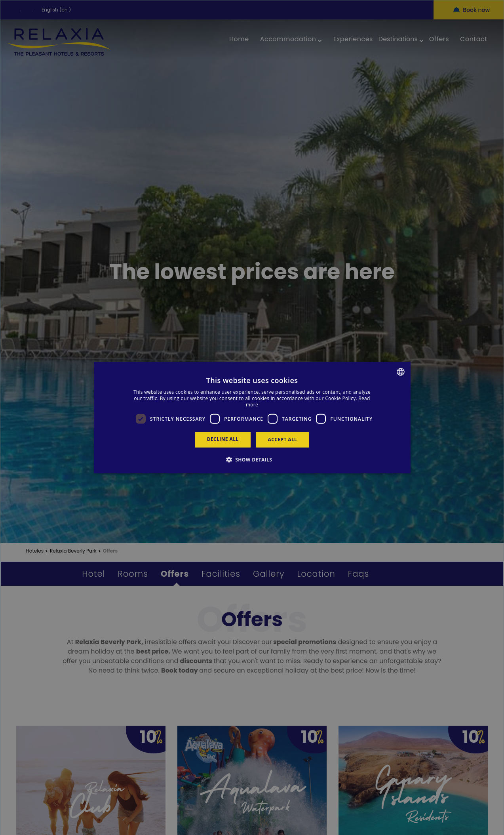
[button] (252, 459)
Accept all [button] (283, 439)
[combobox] (401, 372)
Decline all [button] (223, 439)
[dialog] (252, 418)
